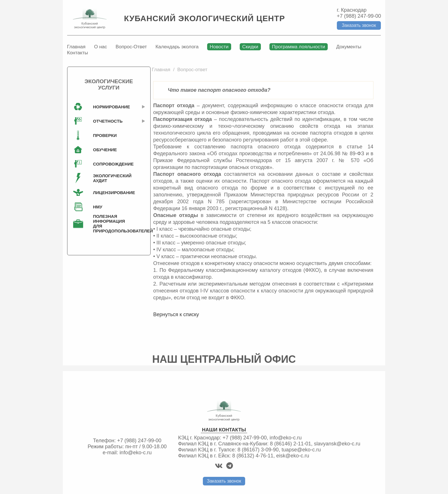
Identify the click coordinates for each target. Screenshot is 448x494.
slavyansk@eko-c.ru (337, 444)
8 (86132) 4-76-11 (253, 456)
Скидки (250, 47)
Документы (349, 47)
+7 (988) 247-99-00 (359, 16)
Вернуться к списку (176, 314)
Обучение (105, 150)
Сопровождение (110, 164)
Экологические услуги (109, 84)
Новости (219, 47)
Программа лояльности (299, 47)
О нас (100, 47)
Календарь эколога (177, 47)
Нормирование (110, 107)
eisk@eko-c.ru (293, 456)
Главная (76, 47)
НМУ (98, 207)
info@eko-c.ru (135, 453)
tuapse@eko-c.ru (301, 450)
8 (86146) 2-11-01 (291, 444)
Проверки (105, 135)
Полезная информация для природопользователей (110, 224)
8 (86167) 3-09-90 (258, 450)
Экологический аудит (110, 178)
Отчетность (108, 121)
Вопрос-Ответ (131, 47)
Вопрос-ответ (192, 70)
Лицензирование (110, 193)
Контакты (78, 53)
